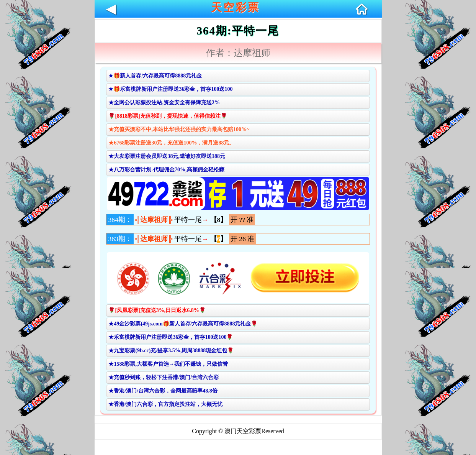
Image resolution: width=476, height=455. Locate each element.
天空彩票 (236, 7)
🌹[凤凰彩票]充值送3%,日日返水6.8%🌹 (157, 310)
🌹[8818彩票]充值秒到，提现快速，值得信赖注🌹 (168, 116)
